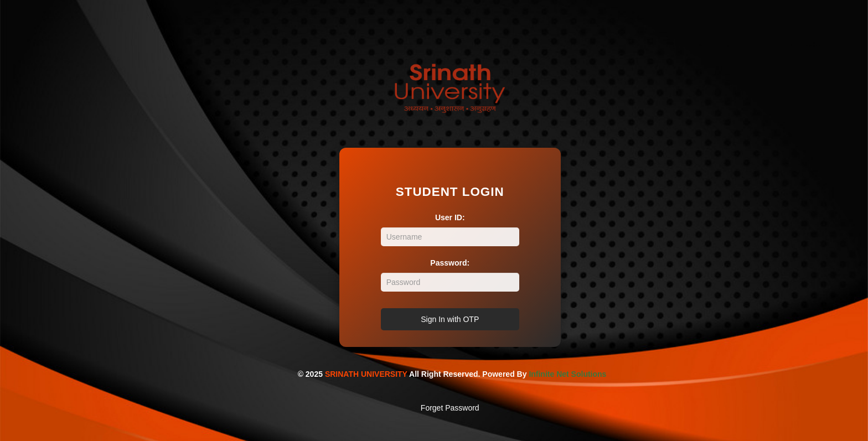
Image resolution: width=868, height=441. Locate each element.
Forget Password (450, 408)
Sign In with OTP (450, 319)
